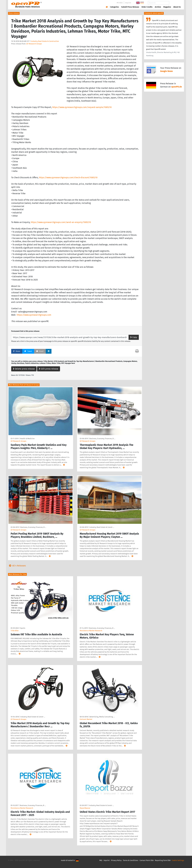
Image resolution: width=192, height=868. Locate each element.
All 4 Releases (17, 566)
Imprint (128, 3)
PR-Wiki (120, 3)
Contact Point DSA (147, 860)
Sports (23, 628)
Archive (158, 7)
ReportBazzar (85, 808)
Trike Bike (15, 631)
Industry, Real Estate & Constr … (102, 527)
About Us (177, 7)
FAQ (101, 860)
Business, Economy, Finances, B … (102, 439)
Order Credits (147, 7)
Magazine (167, 7)
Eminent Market (86, 719)
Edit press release (49, 369)
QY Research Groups (34, 44)
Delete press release (24, 369)
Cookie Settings (178, 860)
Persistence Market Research (91, 631)
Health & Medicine (27, 439)
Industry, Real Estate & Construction (45, 41)
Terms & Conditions (131, 860)
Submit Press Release (130, 7)
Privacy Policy (116, 860)
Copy (134, 337)
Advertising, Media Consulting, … (102, 717)
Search (175, 3)
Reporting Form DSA (163, 860)
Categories (114, 7)
